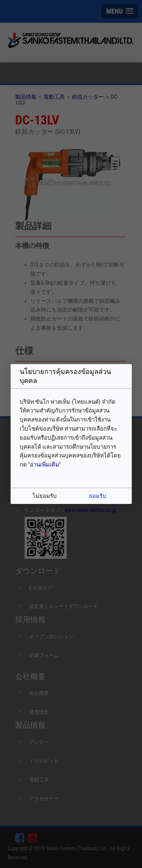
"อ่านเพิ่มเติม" (44, 465)
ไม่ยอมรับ (45, 496)
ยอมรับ (98, 496)
